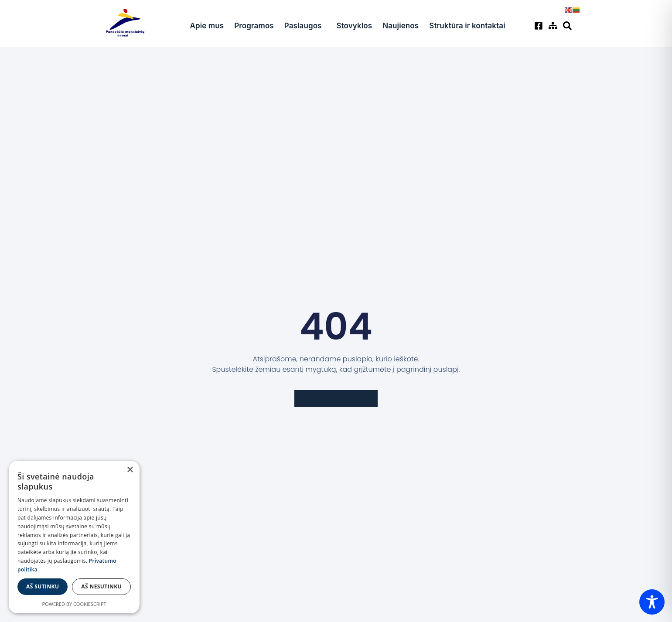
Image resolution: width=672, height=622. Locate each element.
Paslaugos (305, 26)
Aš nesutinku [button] (101, 586)
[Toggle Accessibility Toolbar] (652, 602)
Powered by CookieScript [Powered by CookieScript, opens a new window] (74, 604)
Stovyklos (355, 26)
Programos (254, 26)
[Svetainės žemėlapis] (554, 26)
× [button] (130, 470)
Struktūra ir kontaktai (469, 26)
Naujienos (401, 26)
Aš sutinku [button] (43, 586)
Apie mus (207, 26)
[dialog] (74, 537)
